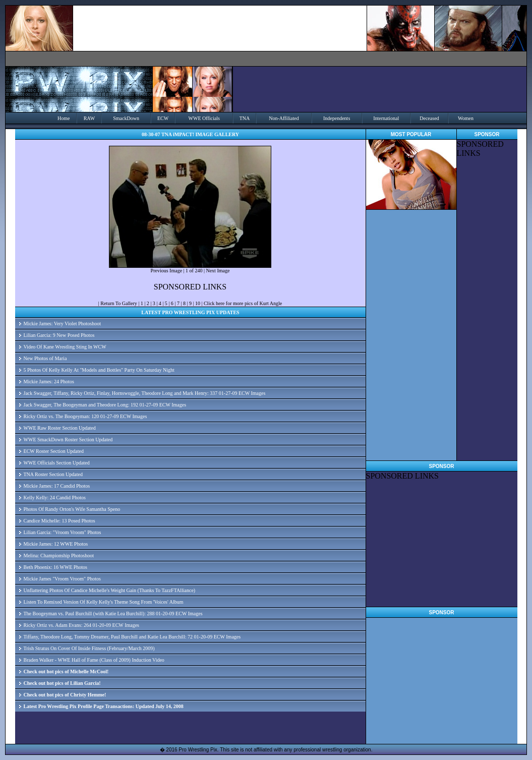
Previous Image (167, 271)
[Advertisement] (441, 544)
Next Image (218, 271)
